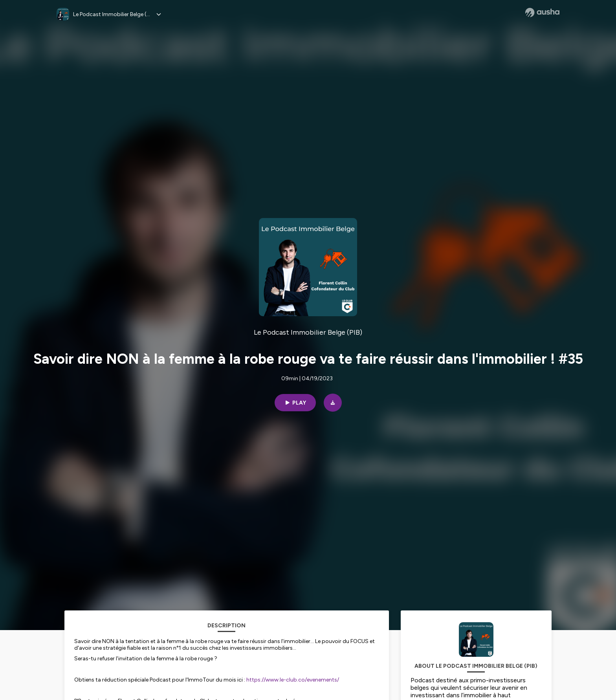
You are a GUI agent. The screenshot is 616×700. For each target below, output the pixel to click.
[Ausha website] (542, 13)
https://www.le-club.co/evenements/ (293, 680)
